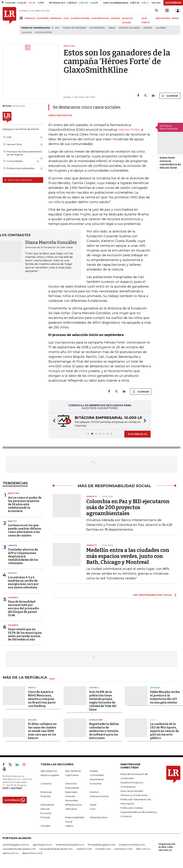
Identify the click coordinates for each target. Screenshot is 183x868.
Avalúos (27, 32)
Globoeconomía (99, 796)
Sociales (155, 688)
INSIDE (175, 18)
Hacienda (13, 597)
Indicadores (47, 805)
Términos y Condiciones (134, 795)
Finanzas (45, 796)
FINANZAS (30, 18)
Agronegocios (49, 771)
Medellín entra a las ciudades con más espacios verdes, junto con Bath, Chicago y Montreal (128, 556)
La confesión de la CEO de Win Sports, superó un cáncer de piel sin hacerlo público (165, 731)
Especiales (71, 792)
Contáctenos (128, 787)
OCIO (66, 18)
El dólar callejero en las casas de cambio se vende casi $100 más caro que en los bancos (42, 731)
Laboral (13, 545)
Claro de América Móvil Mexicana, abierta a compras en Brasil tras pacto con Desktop (42, 699)
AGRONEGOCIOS (100, 18)
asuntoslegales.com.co (16, 845)
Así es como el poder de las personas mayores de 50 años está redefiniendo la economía (25, 504)
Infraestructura (73, 805)
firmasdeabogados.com (102, 845)
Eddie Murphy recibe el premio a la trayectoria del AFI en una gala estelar (165, 697)
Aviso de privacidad (132, 791)
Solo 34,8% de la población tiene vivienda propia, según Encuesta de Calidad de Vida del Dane (103, 701)
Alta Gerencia (73, 771)
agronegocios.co (42, 845)
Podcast (45, 817)
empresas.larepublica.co (70, 845)
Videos (69, 826)
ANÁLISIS (115, 18)
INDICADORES (163, 18)
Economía (96, 784)
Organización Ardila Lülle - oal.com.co (167, 847)
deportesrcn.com (32, 853)
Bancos (12, 521)
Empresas (46, 792)
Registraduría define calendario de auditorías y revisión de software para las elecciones (104, 731)
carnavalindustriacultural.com (56, 849)
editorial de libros (129, 28)
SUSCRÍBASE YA (137, 434)
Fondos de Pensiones (74, 28)
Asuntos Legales (50, 775)
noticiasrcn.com (123, 849)
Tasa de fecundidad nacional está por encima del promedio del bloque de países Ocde (24, 608)
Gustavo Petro (43, 32)
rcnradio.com (103, 849)
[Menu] (22, 18)
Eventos (94, 792)
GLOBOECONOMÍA (80, 18)
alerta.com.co (11, 853)
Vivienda (94, 688)
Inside (93, 805)
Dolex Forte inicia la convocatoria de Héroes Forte (170, 163)
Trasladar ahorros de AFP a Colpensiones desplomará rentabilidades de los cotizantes (23, 556)
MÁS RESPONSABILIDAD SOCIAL (153, 595)
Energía (148, 28)
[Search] (156, 11)
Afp (57, 28)
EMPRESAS (56, 18)
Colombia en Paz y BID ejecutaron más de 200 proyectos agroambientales (128, 507)
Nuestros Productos (132, 782)
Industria (14, 493)
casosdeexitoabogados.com (19, 849)
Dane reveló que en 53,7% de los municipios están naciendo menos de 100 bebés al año (25, 634)
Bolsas (32, 720)
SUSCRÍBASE (173, 3)
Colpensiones (97, 28)
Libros (112, 28)
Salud (153, 720)
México (32, 688)
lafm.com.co (143, 849)
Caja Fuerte (72, 775)
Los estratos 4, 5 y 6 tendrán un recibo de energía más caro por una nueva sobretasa (23, 582)
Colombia (161, 28)
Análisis (94, 771)
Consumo (46, 784)
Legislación (96, 720)
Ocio (93, 809)
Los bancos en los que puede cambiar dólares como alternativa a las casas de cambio (25, 530)
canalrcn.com (84, 849)
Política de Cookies (132, 808)
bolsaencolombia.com (132, 845)
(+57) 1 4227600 (12, 788)
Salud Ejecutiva (99, 817)
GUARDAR (170, 96)
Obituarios (71, 809)
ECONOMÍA (43, 18)
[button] (53, 421)
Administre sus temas (18, 180)
